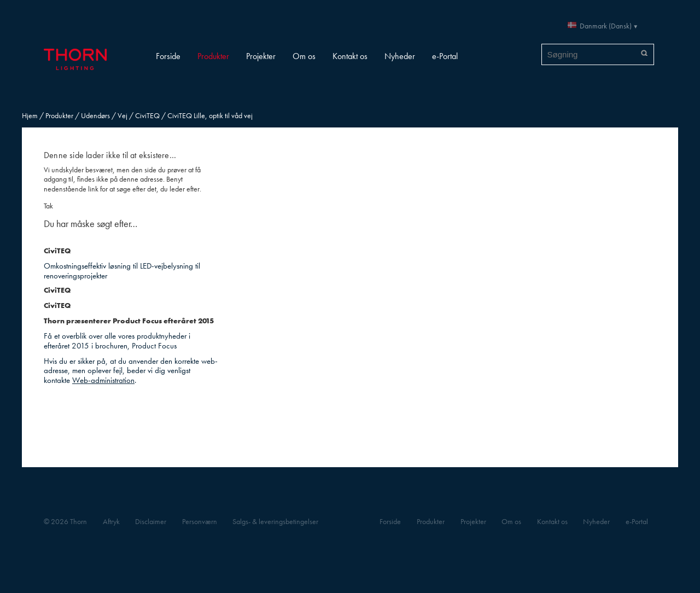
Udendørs (95, 116)
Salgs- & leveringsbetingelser (275, 522)
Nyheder (400, 56)
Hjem (30, 116)
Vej (122, 116)
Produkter (213, 56)
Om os (304, 56)
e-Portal (445, 56)
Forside (168, 56)
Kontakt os (350, 56)
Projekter (261, 56)
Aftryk (111, 522)
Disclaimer (151, 522)
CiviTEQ (147, 116)
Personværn (200, 522)
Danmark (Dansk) (606, 26)
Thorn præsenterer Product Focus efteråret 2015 (129, 321)
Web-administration (103, 380)
